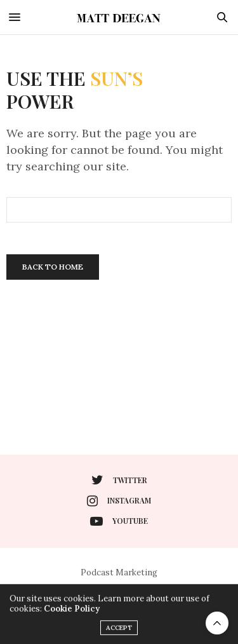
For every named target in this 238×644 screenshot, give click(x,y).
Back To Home (53, 267)
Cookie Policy (72, 613)
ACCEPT (119, 632)
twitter (119, 480)
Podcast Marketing (119, 572)
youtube (119, 521)
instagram (119, 501)
